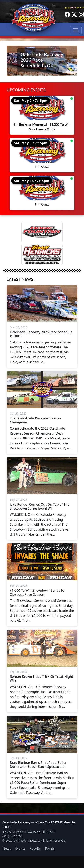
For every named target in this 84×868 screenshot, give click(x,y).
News (7, 848)
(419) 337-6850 (13, 836)
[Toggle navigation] (76, 30)
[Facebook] (67, 15)
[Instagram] (81, 15)
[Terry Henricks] (42, 254)
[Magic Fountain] (42, 232)
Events (20, 848)
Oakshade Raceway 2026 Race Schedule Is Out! (42, 60)
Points (50, 848)
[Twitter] (74, 15)
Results (35, 848)
